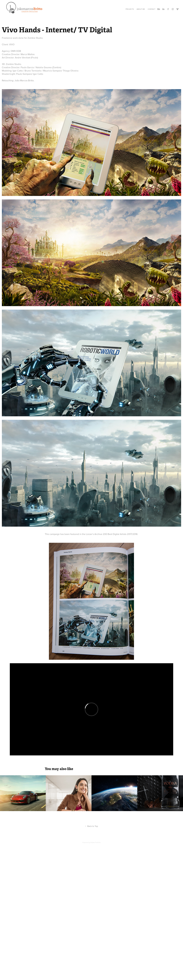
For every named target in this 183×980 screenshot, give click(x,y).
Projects (130, 9)
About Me (141, 9)
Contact (152, 9)
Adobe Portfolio (96, 842)
